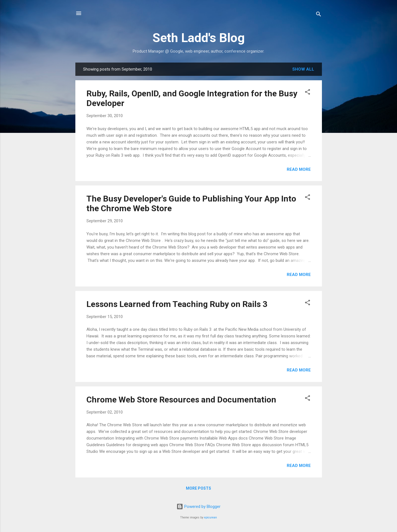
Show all (303, 69)
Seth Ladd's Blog (198, 38)
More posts (198, 488)
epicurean (211, 517)
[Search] (319, 15)
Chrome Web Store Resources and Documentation (181, 400)
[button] (308, 93)
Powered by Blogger (198, 507)
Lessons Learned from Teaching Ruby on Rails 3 (177, 304)
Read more (299, 169)
